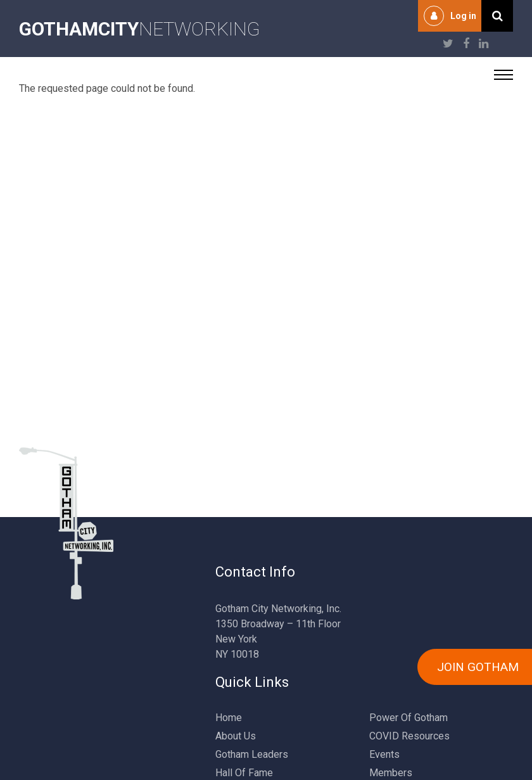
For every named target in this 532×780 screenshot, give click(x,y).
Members (391, 773)
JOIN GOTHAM (478, 667)
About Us (236, 736)
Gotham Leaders (252, 754)
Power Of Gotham (408, 718)
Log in (463, 16)
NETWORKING (140, 29)
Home (229, 718)
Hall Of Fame (244, 773)
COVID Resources (409, 736)
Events (384, 754)
